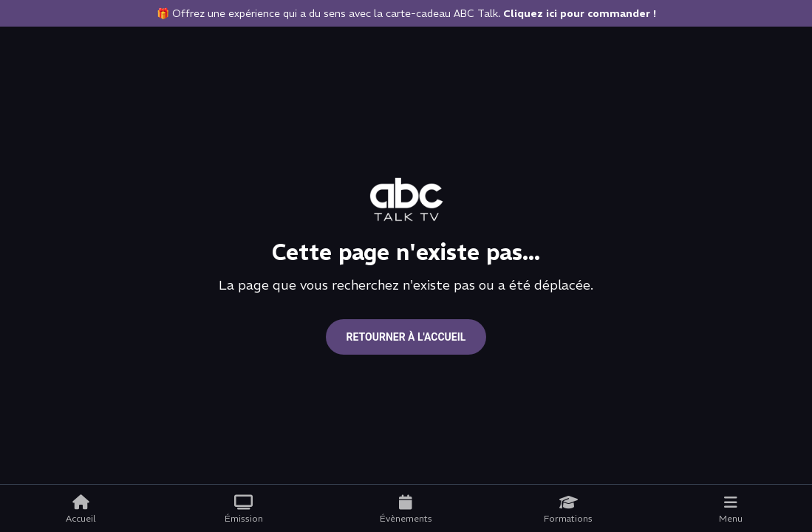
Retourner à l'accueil (406, 337)
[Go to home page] (406, 199)
